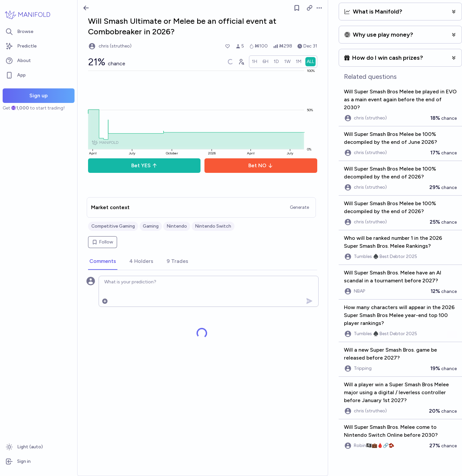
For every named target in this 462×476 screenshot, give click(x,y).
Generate (299, 207)
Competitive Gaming (113, 226)
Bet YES (144, 165)
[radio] (255, 62)
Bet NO (261, 165)
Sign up (39, 95)
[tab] (103, 262)
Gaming (151, 226)
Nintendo (177, 226)
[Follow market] (297, 8)
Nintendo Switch (213, 226)
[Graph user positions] (241, 62)
